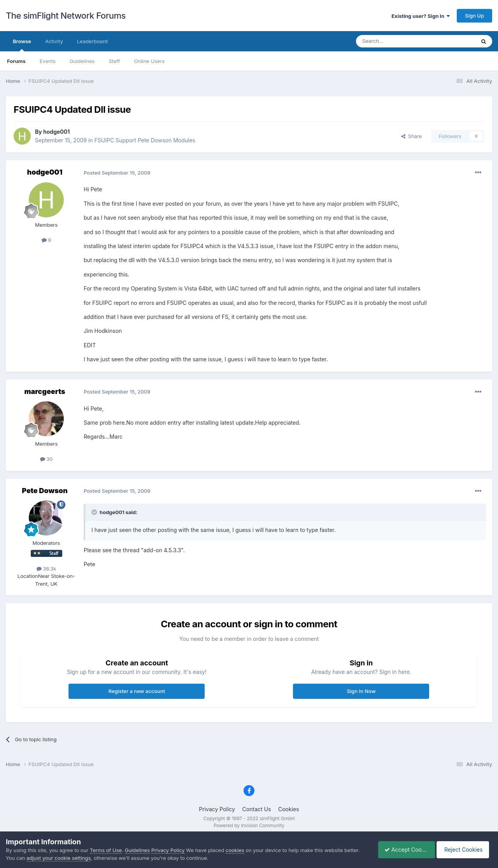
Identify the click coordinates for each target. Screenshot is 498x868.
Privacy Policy (217, 809)
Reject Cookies (464, 850)
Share (412, 136)
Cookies (289, 809)
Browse (22, 45)
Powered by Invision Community (249, 825)
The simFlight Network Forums (66, 16)
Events (48, 61)
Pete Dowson (45, 491)
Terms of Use (106, 850)
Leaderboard (92, 41)
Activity (54, 41)
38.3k (46, 569)
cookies (235, 850)
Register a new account (137, 691)
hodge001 (56, 132)
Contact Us (257, 809)
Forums (16, 61)
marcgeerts (45, 391)
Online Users (149, 61)
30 (46, 459)
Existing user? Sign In (421, 16)
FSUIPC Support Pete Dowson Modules (145, 140)
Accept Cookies (402, 850)
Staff (114, 61)
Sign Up (474, 16)
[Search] (396, 41)
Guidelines (82, 61)
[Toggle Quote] (95, 512)
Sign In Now (361, 691)
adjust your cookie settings (59, 858)
